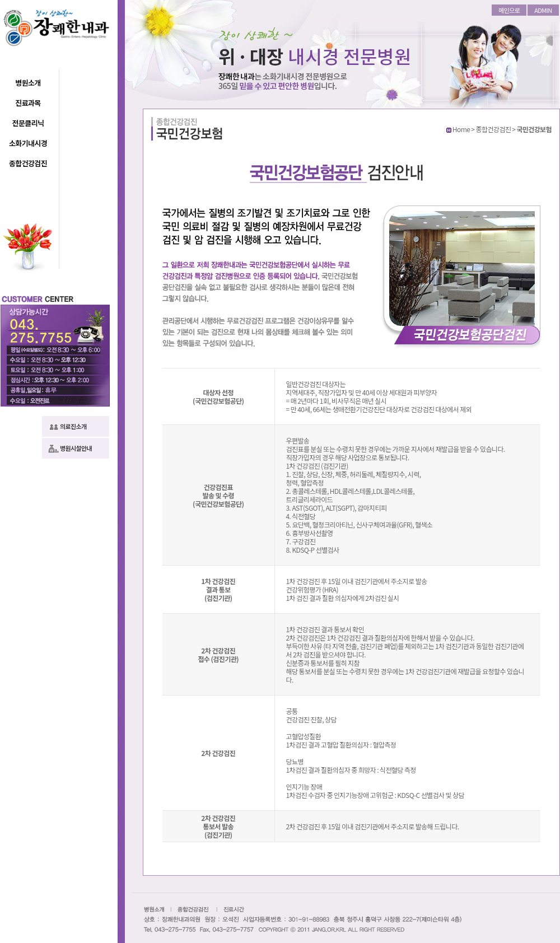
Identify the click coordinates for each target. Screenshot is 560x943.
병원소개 (28, 83)
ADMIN (543, 10)
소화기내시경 (28, 143)
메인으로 (509, 10)
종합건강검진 (28, 163)
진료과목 (28, 103)
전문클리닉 (28, 123)
